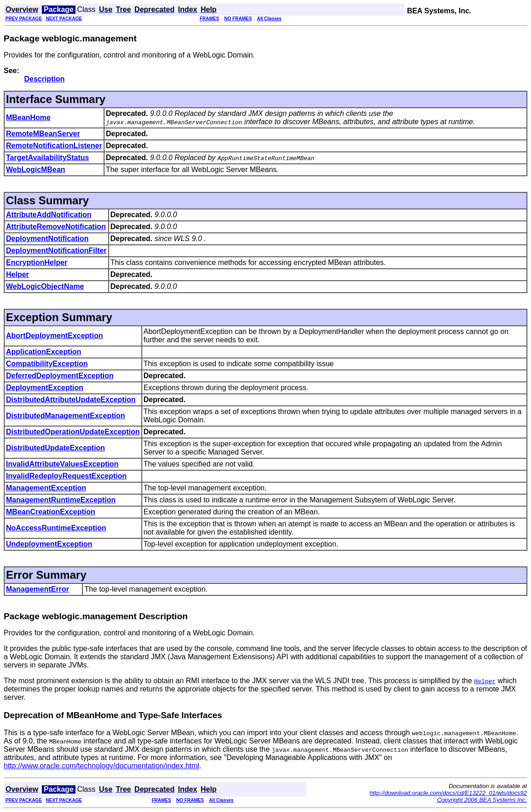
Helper (17, 274)
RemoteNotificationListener (54, 146)
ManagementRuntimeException (61, 500)
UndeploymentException (49, 544)
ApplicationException (44, 352)
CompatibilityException (47, 364)
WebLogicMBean (36, 170)
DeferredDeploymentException (60, 376)
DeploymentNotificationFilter (56, 251)
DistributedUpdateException (55, 448)
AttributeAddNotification (49, 215)
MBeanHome (28, 118)
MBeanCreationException (51, 512)
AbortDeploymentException (55, 336)
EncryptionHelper (37, 262)
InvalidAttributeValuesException (62, 464)
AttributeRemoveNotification (56, 227)
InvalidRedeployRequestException (66, 476)
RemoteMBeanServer (43, 134)
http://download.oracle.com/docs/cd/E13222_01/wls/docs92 (448, 793)
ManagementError (38, 589)
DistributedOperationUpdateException (73, 432)
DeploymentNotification (47, 239)
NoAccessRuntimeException (56, 528)
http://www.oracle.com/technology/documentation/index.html (101, 766)
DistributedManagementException (66, 416)
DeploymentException (45, 388)
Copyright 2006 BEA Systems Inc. (482, 800)
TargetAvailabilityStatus (48, 158)
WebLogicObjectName (45, 286)
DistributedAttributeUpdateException (71, 400)
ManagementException (46, 488)
